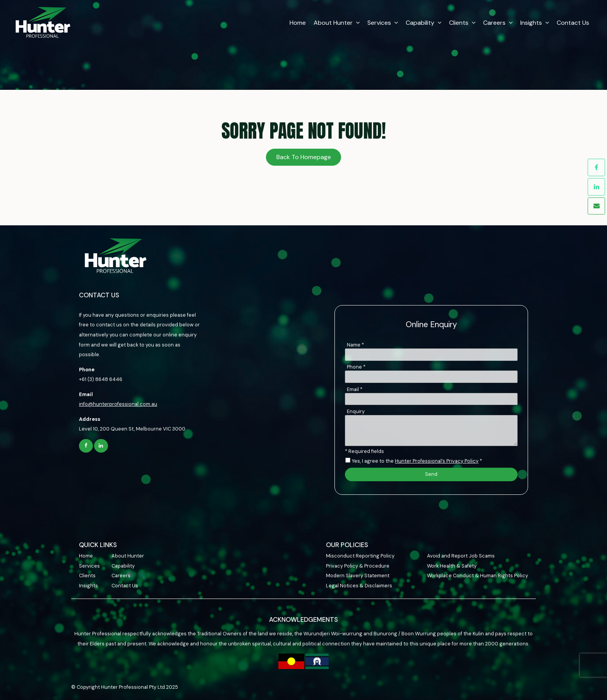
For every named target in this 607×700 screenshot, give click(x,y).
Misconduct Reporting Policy (360, 556)
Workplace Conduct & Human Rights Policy (478, 576)
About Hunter (332, 21)
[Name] (431, 355)
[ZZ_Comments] (431, 431)
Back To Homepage (304, 157)
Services (378, 21)
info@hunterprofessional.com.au (118, 404)
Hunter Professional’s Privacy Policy (437, 461)
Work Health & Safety (452, 566)
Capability (418, 21)
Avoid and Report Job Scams (461, 556)
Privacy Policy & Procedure (358, 566)
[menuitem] (95, 556)
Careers (493, 21)
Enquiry (356, 411)
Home (296, 21)
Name (355, 345)
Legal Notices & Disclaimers (359, 586)
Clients (457, 21)
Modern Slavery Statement (358, 576)
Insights (530, 21)
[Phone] (431, 377)
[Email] (431, 399)
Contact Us (571, 21)
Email (355, 389)
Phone (356, 367)
